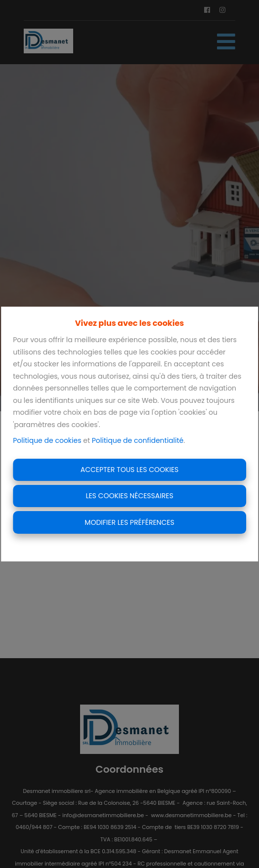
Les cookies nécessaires (129, 496)
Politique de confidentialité (138, 440)
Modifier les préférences (129, 522)
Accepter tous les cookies (130, 470)
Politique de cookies (47, 440)
